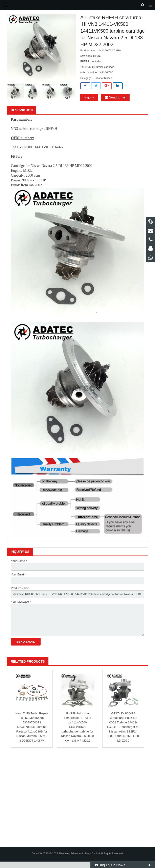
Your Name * (19, 565)
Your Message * (21, 606)
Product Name (20, 592)
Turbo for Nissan (103, 82)
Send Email (115, 101)
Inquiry (89, 101)
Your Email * (19, 578)
